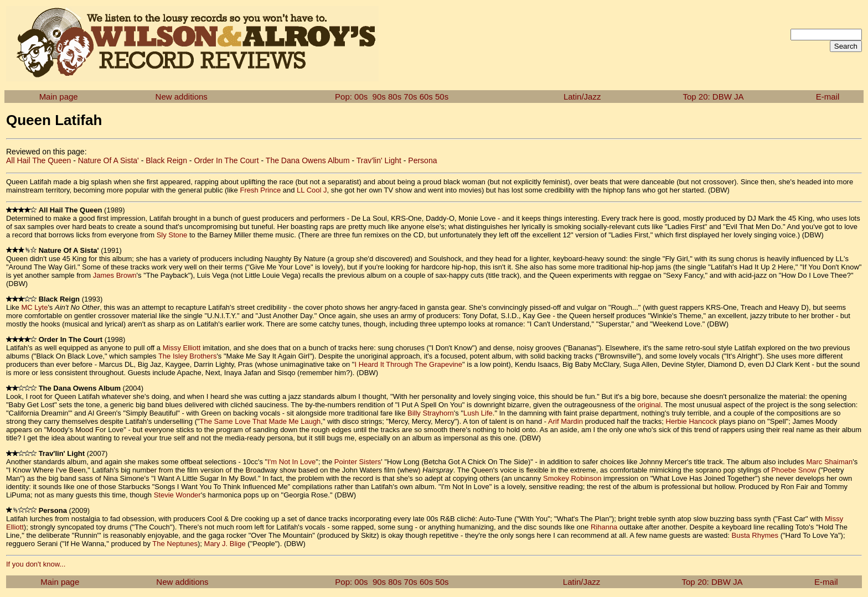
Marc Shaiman (829, 462)
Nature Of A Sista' (108, 160)
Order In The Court (226, 160)
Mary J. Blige (225, 544)
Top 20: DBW (707, 97)
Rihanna (604, 527)
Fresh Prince (260, 190)
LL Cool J (312, 190)
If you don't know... (36, 564)
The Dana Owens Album (308, 160)
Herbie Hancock (692, 421)
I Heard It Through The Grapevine (408, 364)
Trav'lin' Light (379, 160)
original (649, 405)
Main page (59, 97)
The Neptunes (175, 544)
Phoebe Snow (794, 470)
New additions (182, 97)
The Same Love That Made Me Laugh (260, 421)
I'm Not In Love (291, 462)
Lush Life (478, 413)
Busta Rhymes (755, 535)
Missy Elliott (182, 348)
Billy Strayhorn (431, 413)
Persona (422, 160)
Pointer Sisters (358, 462)
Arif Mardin (565, 421)
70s (410, 97)
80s (395, 97)
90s (379, 97)
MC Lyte (34, 307)
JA (739, 97)
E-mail (828, 97)
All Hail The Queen (38, 160)
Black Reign (166, 160)
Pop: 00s (351, 97)
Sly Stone (172, 235)
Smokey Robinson (572, 478)
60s (426, 97)
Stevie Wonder (177, 495)
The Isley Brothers (188, 356)
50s (442, 97)
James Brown (115, 275)
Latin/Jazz (582, 97)
